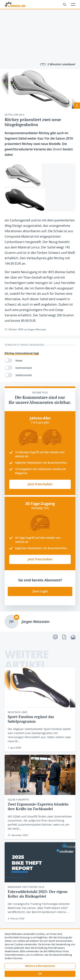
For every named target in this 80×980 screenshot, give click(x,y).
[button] (40, 974)
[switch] (8, 360)
